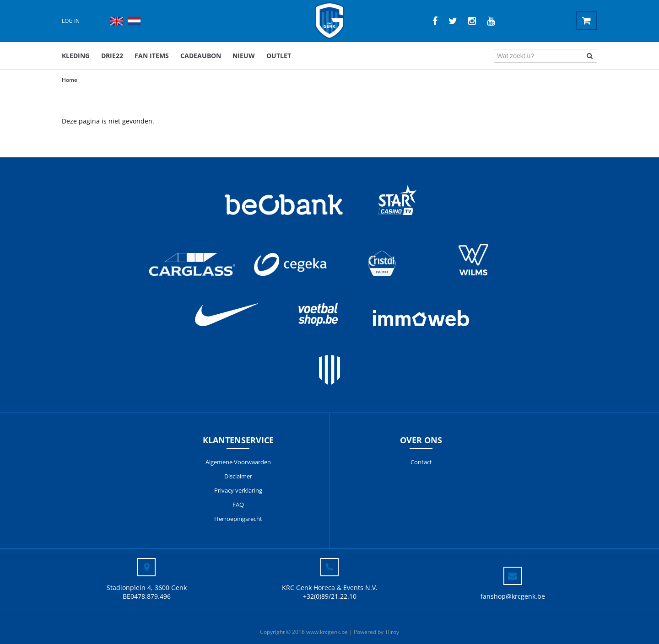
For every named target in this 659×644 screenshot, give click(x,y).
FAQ (238, 504)
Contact (421, 462)
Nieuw (244, 56)
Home (70, 80)
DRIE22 (112, 56)
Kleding (76, 56)
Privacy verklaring (238, 490)
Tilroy (392, 632)
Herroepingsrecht (238, 519)
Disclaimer (238, 476)
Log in (71, 21)
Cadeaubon (201, 56)
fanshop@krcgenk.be (513, 596)
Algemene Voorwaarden (238, 462)
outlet (279, 56)
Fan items (152, 56)
